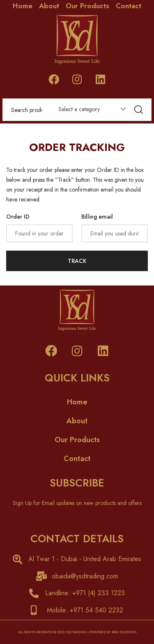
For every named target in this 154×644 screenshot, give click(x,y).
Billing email (97, 217)
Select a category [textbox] (79, 109)
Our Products (87, 6)
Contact (129, 6)
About (49, 6)
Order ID (18, 217)
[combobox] (88, 111)
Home (23, 6)
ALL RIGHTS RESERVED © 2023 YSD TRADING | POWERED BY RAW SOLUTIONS (77, 632)
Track (77, 261)
